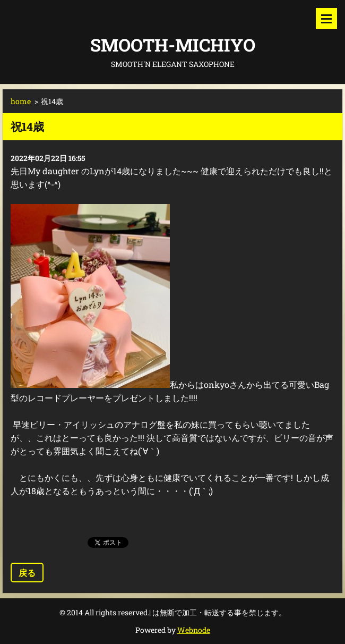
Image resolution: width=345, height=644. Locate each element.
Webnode (194, 630)
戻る (27, 573)
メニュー (326, 19)
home (21, 101)
